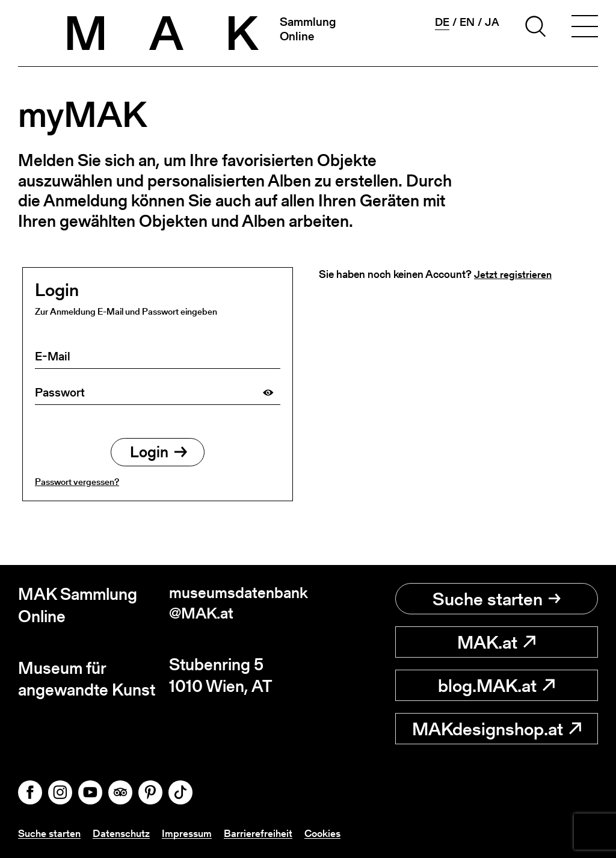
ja (492, 22)
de (442, 22)
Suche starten (497, 599)
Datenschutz (125, 833)
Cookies (331, 833)
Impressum (193, 833)
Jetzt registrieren (513, 274)
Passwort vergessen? (77, 485)
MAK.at (496, 642)
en (467, 22)
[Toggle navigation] (585, 28)
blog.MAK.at (496, 685)
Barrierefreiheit (266, 833)
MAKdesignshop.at (497, 729)
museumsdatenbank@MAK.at (236, 605)
